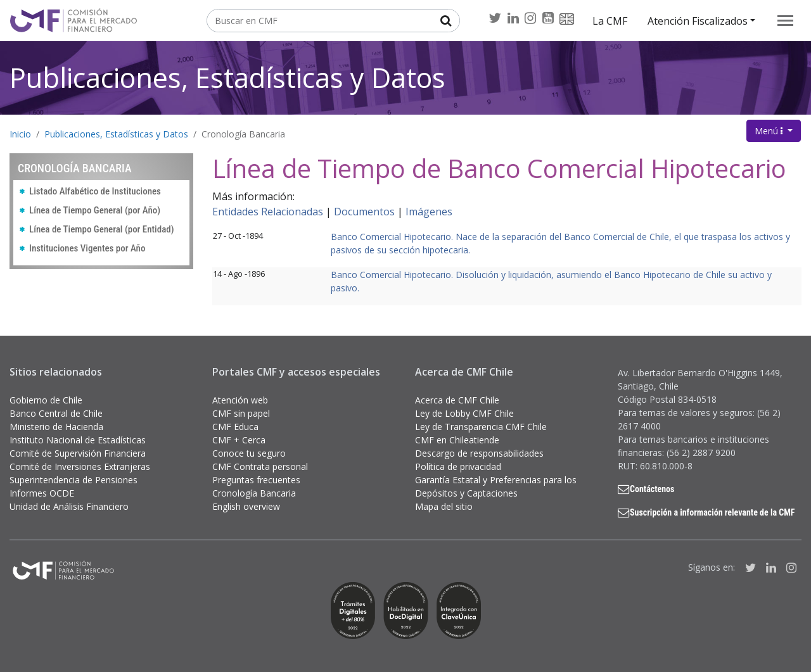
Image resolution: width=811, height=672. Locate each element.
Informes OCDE (42, 493)
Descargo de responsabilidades (479, 453)
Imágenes (429, 212)
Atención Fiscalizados (698, 21)
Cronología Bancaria (243, 134)
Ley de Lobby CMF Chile (464, 413)
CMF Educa (235, 427)
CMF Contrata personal (260, 466)
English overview (246, 506)
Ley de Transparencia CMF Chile (481, 427)
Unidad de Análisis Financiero (69, 506)
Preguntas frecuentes (256, 480)
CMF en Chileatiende (457, 440)
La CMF (610, 21)
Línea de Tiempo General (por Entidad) (102, 229)
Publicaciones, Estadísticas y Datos (227, 78)
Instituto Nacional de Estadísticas (78, 440)
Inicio (20, 134)
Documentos (364, 212)
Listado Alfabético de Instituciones (95, 191)
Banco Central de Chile (56, 413)
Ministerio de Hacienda (56, 427)
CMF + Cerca (239, 440)
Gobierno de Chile (46, 400)
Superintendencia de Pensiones (73, 480)
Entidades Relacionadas (268, 212)
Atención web (240, 400)
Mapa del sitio (444, 506)
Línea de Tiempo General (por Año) (95, 210)
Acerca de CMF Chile (457, 400)
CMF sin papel (241, 413)
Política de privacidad (458, 466)
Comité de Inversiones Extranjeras (80, 466)
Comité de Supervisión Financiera (78, 453)
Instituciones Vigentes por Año (87, 248)
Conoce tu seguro (249, 453)
